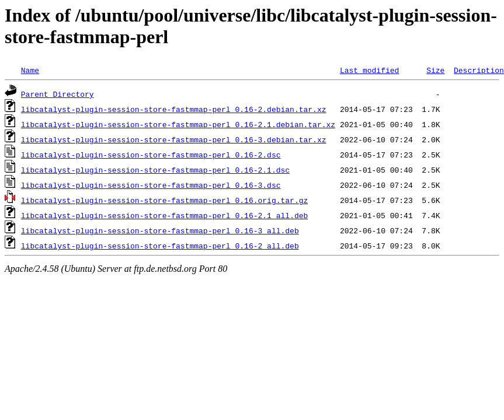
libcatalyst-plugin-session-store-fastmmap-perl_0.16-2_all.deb (160, 246)
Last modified (369, 70)
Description (479, 70)
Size (435, 70)
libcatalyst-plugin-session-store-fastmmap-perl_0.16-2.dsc (151, 155)
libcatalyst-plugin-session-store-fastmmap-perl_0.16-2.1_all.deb (164, 215)
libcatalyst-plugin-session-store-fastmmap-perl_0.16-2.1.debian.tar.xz (178, 124)
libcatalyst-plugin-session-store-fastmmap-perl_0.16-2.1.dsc (155, 170)
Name (30, 70)
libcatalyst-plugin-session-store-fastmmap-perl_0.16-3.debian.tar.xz (174, 139)
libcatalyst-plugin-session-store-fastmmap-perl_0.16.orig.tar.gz (164, 200)
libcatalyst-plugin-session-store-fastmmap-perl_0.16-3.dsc (151, 185)
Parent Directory (58, 94)
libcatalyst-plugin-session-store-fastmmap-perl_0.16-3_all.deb (160, 230)
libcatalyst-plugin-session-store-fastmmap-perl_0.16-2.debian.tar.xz (174, 109)
